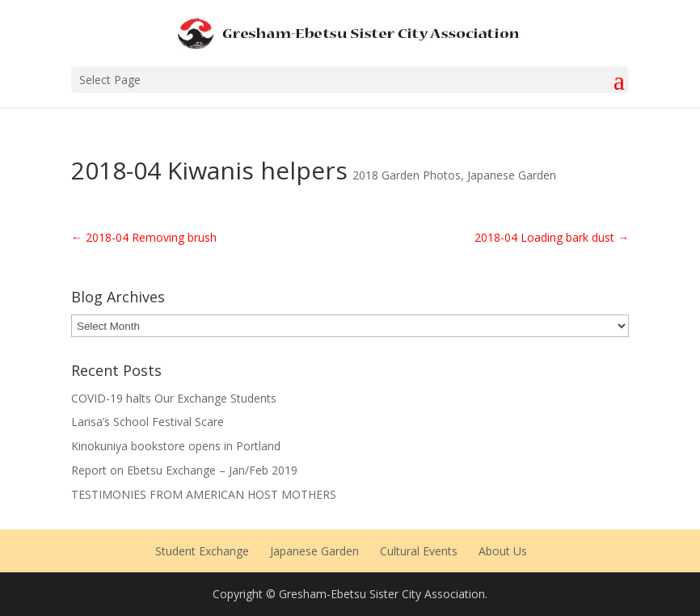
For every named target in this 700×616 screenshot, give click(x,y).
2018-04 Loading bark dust (552, 237)
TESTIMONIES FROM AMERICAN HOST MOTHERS (204, 494)
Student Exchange (202, 551)
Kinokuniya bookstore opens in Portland (176, 446)
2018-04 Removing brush (144, 237)
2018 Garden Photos (407, 175)
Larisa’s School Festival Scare (148, 422)
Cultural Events (419, 551)
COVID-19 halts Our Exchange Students (174, 398)
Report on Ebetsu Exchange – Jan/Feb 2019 (184, 470)
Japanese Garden (512, 175)
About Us (503, 551)
